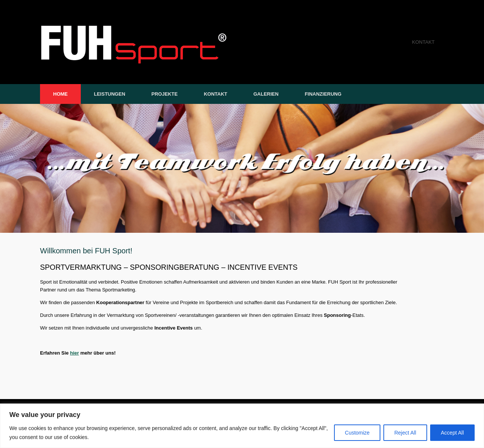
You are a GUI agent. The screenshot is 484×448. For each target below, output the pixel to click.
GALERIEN (266, 94)
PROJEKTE (165, 94)
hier (74, 353)
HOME (60, 94)
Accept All (452, 433)
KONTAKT (423, 42)
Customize (357, 433)
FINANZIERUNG (323, 94)
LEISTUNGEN (110, 94)
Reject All (405, 433)
